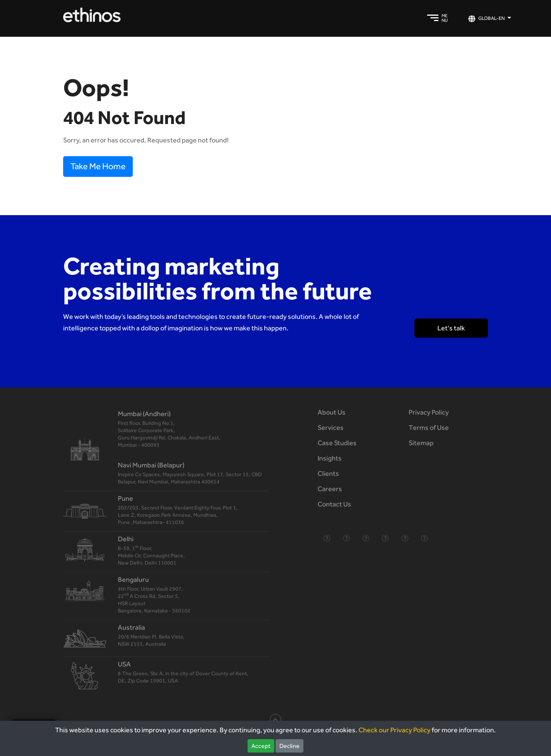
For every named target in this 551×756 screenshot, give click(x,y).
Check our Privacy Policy (395, 730)
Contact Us (334, 504)
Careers (330, 489)
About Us (332, 412)
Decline (289, 746)
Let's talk (451, 328)
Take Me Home (98, 166)
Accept (261, 746)
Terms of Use (429, 427)
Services (331, 427)
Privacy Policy (429, 412)
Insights (330, 458)
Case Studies (337, 443)
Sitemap (421, 443)
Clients (328, 473)
